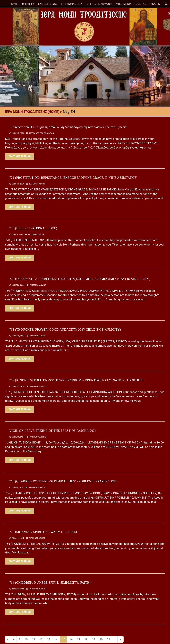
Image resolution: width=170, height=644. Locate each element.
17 (78, 639)
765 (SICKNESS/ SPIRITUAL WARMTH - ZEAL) (43, 532)
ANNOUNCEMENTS (38, 437)
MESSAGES (34, 133)
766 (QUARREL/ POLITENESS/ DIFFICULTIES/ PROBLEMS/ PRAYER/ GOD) (63, 481)
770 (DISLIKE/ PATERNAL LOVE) (33, 228)
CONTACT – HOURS (148, 4)
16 (71, 639)
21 (109, 639)
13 (49, 639)
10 (26, 639)
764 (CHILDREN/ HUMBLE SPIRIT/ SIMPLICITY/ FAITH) (50, 583)
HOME (14, 4)
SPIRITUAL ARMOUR (99, 4)
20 (101, 639)
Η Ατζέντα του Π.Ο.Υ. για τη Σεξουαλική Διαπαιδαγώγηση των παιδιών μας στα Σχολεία (68, 127)
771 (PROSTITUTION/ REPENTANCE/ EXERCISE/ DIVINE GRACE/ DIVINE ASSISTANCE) (73, 178)
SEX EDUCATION (47, 133)
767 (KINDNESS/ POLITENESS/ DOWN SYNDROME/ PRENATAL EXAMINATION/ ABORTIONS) (77, 380)
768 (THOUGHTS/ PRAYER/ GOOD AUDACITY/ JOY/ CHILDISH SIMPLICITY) (65, 330)
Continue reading (20, 156)
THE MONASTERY (72, 4)
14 (56, 639)
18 (86, 639)
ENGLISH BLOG (47, 4)
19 (94, 639)
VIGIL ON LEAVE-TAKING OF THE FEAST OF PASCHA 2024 (53, 431)
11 (34, 639)
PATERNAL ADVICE (37, 184)
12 (41, 639)
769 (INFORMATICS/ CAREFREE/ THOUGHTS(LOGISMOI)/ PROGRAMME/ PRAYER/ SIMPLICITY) (80, 279)
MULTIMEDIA (124, 4)
